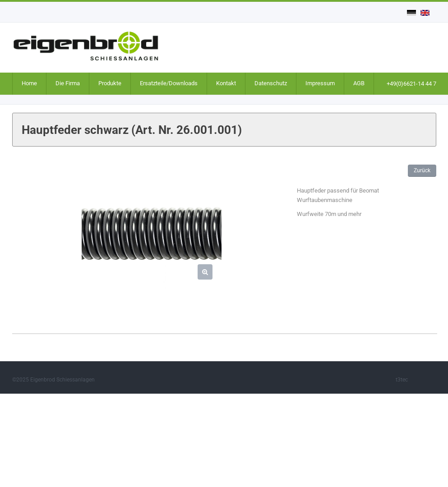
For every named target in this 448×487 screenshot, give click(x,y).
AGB (359, 83)
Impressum (320, 83)
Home (29, 83)
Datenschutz (271, 83)
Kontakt (226, 83)
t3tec (402, 380)
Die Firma (68, 83)
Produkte (110, 83)
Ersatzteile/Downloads (169, 83)
